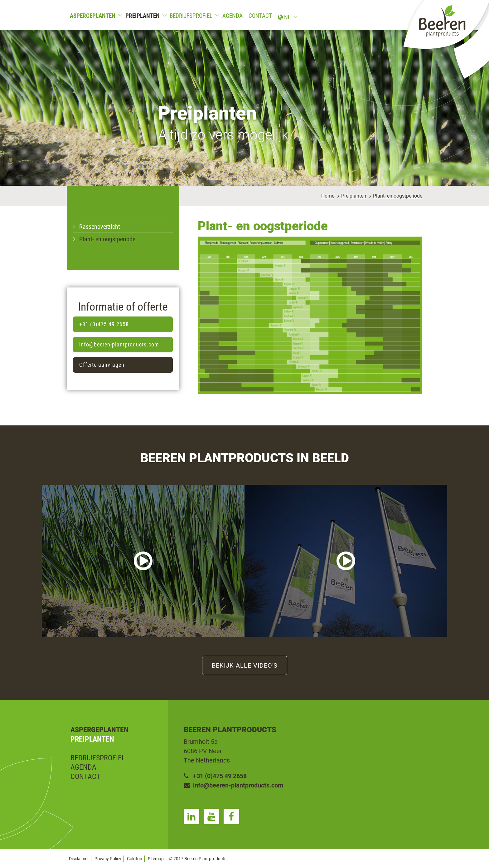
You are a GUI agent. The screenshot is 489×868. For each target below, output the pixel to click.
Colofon (135, 859)
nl (409, 16)
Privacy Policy (108, 859)
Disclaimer (79, 859)
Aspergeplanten (93, 16)
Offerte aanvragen (102, 365)
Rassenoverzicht (100, 227)
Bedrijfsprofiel (191, 16)
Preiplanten (143, 16)
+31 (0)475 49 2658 (104, 324)
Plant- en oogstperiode (398, 196)
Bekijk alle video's (245, 665)
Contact (260, 16)
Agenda (232, 16)
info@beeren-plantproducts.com (119, 344)
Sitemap (156, 859)
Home (328, 196)
